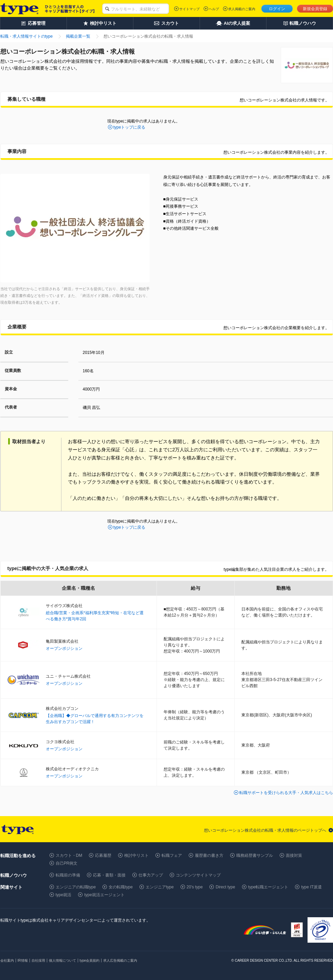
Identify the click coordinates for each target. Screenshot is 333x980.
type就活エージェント (104, 895)
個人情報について (62, 960)
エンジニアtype (160, 887)
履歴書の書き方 (209, 855)
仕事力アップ (151, 875)
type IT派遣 (311, 887)
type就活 (64, 895)
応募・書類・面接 (109, 875)
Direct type (225, 887)
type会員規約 (90, 960)
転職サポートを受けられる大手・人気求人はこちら (286, 793)
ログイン (277, 9)
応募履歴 (103, 855)
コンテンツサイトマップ (198, 875)
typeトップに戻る (129, 127)
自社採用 (38, 960)
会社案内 (7, 960)
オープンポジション (64, 648)
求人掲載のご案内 (242, 9)
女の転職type (121, 887)
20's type (195, 887)
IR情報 (23, 960)
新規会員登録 (315, 9)
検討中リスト (136, 855)
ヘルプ (214, 9)
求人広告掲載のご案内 (120, 960)
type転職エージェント (268, 887)
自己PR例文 (67, 863)
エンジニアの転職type (76, 887)
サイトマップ (189, 9)
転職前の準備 (68, 875)
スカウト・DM (69, 855)
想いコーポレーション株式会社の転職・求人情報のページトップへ (265, 830)
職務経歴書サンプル (255, 855)
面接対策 (294, 855)
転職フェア (172, 855)
